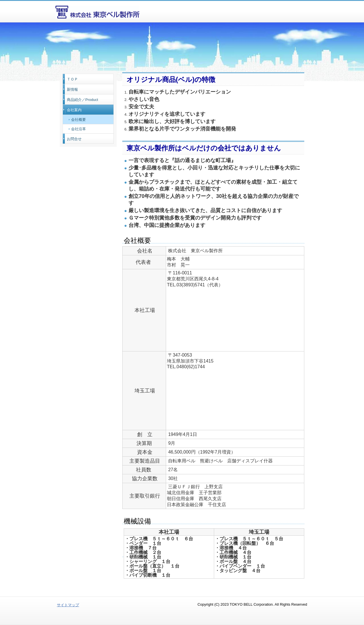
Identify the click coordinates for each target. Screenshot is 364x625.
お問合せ (74, 139)
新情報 (72, 89)
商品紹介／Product (82, 100)
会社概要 (78, 120)
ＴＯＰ (72, 79)
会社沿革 (78, 129)
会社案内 (74, 110)
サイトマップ (68, 605)
